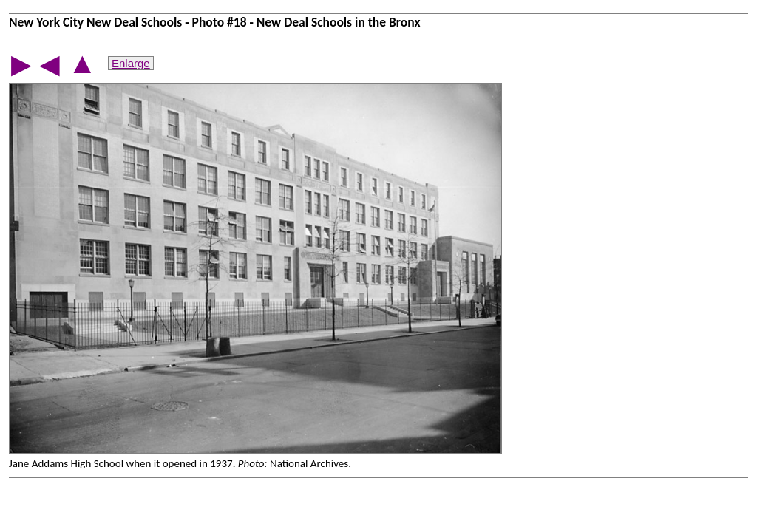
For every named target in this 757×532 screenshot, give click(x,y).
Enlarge (131, 63)
